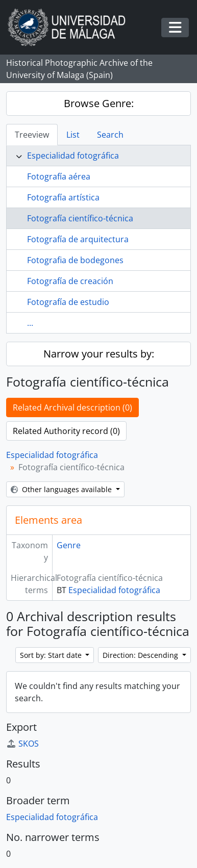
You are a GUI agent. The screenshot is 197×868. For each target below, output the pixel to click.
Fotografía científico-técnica (80, 218)
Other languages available (62, 489)
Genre (69, 545)
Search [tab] (110, 135)
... (30, 323)
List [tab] (73, 135)
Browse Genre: (99, 103)
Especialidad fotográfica (73, 156)
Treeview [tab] (32, 135)
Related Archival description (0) (72, 407)
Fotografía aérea (59, 176)
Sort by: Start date (52, 655)
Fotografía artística (63, 197)
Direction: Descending (141, 655)
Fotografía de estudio (68, 302)
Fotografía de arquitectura (78, 239)
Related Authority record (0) (66, 431)
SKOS (22, 744)
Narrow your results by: (99, 354)
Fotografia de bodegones (75, 260)
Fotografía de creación (70, 281)
